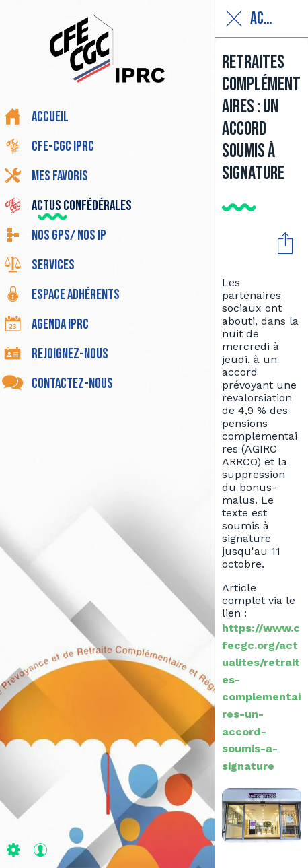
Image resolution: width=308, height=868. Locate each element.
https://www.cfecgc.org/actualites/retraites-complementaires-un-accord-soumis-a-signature (261, 697)
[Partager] (285, 242)
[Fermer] (234, 19)
